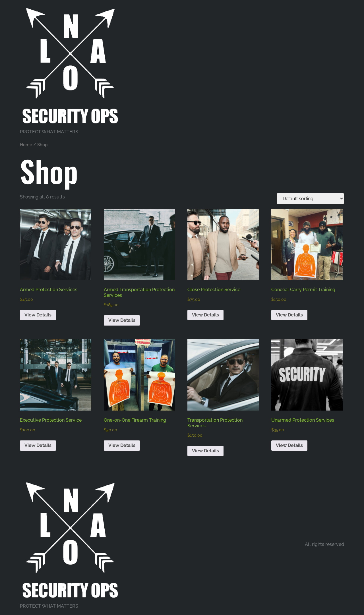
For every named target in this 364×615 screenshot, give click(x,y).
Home (26, 145)
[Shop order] (310, 199)
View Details (38, 315)
